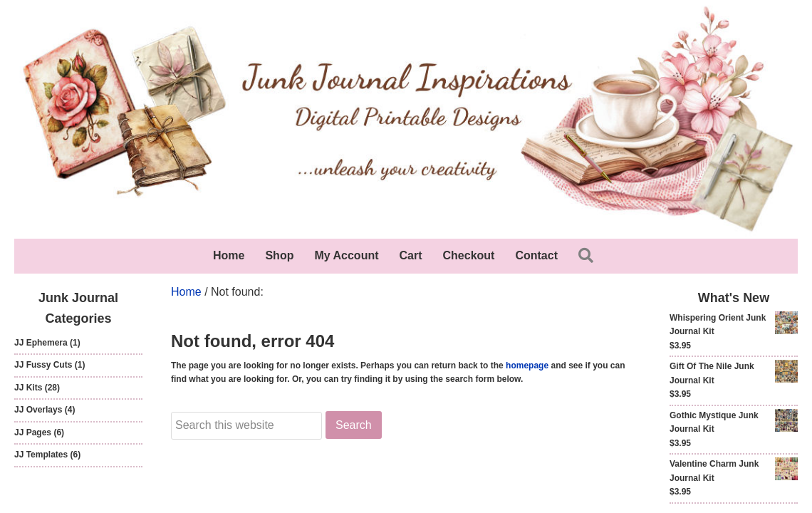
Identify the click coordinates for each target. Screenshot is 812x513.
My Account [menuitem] (346, 255)
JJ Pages (33, 432)
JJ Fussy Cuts (43, 365)
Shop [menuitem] (279, 255)
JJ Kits (28, 388)
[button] (589, 256)
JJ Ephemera (41, 343)
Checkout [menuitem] (469, 255)
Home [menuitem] (229, 255)
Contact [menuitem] (536, 255)
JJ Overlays (38, 410)
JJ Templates (41, 455)
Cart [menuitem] (411, 255)
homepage (527, 366)
